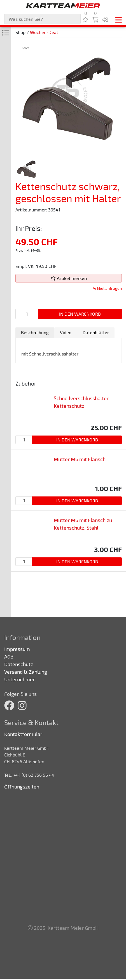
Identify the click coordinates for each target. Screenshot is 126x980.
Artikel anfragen (107, 288)
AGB (9, 657)
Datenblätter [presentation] (96, 332)
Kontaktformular (23, 734)
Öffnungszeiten (22, 787)
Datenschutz (19, 664)
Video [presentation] (66, 332)
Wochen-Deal (44, 32)
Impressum (17, 649)
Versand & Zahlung (26, 672)
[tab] (35, 333)
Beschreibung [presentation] (35, 332)
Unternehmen (20, 679)
